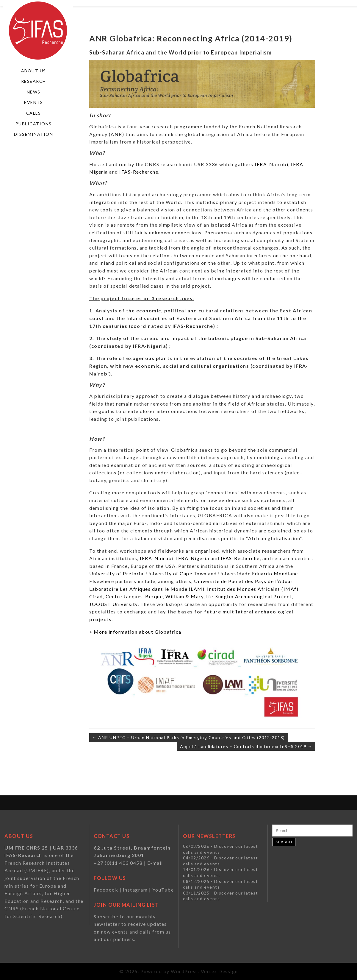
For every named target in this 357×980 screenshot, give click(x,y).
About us (34, 71)
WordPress (184, 971)
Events (33, 102)
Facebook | (108, 890)
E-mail (155, 863)
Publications (34, 124)
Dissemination (34, 134)
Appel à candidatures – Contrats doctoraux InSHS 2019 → (246, 746)
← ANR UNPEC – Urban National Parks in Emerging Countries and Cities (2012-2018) (189, 737)
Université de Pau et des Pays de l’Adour (243, 581)
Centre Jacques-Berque (134, 596)
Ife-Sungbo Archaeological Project (249, 596)
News (34, 92)
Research (34, 81)
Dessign (228, 971)
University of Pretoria (116, 573)
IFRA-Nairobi (271, 164)
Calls (34, 113)
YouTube (163, 890)
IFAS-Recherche (138, 172)
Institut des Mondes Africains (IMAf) (253, 589)
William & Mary (184, 596)
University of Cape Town (176, 573)
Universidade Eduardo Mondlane (258, 573)
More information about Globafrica (138, 632)
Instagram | (138, 890)
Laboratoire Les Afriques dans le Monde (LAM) (147, 589)
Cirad (96, 596)
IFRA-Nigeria (193, 558)
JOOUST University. (115, 604)
